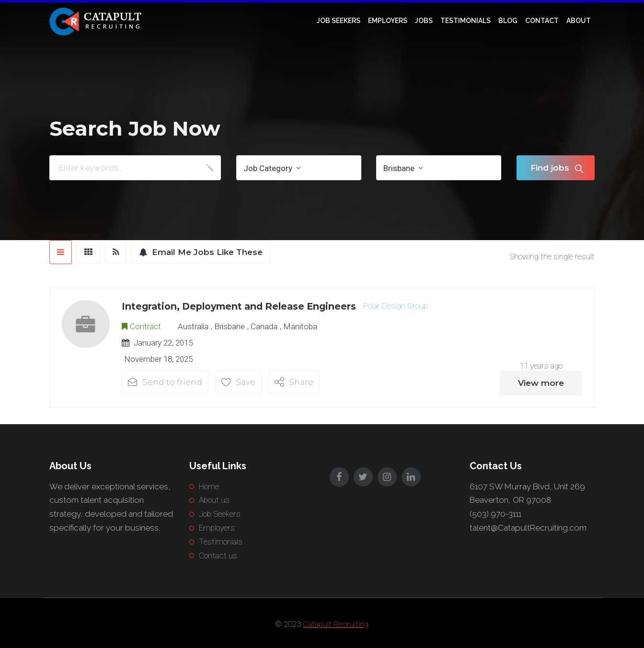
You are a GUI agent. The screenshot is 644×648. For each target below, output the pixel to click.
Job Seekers (339, 21)
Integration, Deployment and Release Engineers (239, 306)
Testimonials (466, 21)
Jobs (424, 21)
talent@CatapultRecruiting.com (528, 528)
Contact (542, 21)
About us (214, 500)
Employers (388, 21)
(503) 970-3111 (495, 514)
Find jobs (550, 168)
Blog (508, 21)
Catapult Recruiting (336, 624)
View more (541, 383)
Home (209, 486)
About (579, 21)
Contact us (218, 555)
